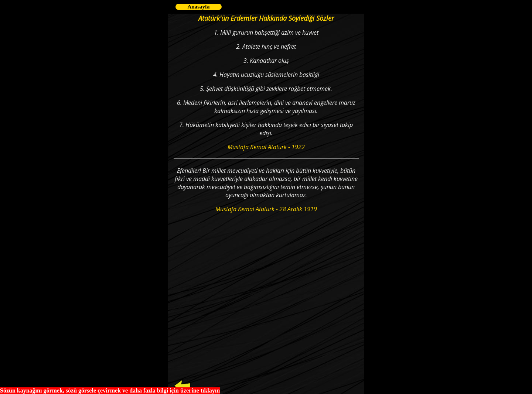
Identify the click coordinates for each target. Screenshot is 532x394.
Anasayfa (198, 7)
